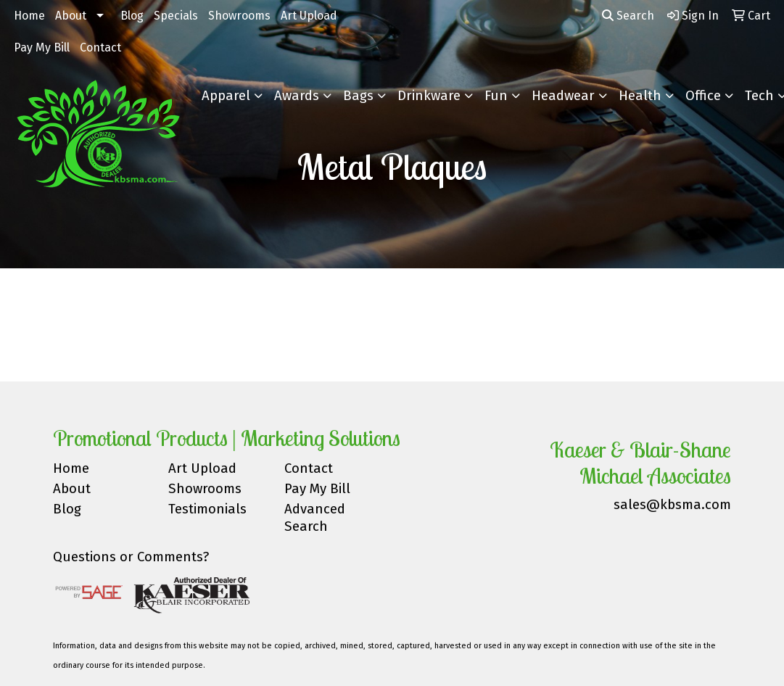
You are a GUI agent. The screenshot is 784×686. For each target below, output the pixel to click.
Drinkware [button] (429, 96)
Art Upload (309, 16)
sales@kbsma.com (672, 505)
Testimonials (207, 509)
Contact (100, 47)
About (71, 16)
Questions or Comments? (131, 557)
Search (628, 16)
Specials (176, 16)
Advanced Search (315, 518)
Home (29, 16)
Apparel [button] (226, 96)
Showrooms (239, 16)
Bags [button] (358, 96)
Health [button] (640, 96)
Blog (132, 16)
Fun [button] (496, 96)
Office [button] (703, 96)
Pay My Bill (42, 47)
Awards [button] (297, 96)
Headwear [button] (563, 96)
